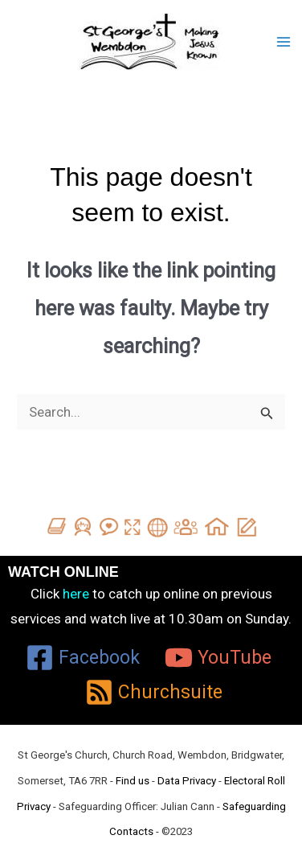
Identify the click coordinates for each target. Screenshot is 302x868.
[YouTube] (218, 658)
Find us (133, 781)
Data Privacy (187, 781)
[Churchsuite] (153, 692)
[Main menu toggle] (284, 42)
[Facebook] (83, 658)
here (76, 594)
